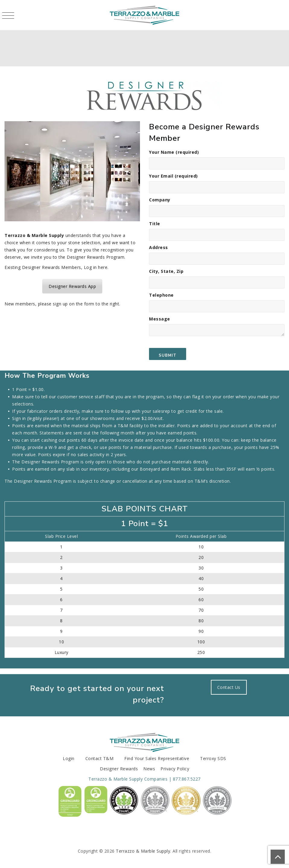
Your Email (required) (217, 183)
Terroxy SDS (213, 758)
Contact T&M (100, 758)
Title (217, 231)
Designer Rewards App (72, 286)
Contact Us (229, 687)
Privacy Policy (175, 769)
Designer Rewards (119, 769)
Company (217, 207)
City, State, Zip (217, 278)
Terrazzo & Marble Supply (143, 851)
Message (217, 338)
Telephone (217, 302)
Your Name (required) (217, 159)
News (149, 769)
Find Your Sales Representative (157, 758)
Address (217, 255)
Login (69, 758)
